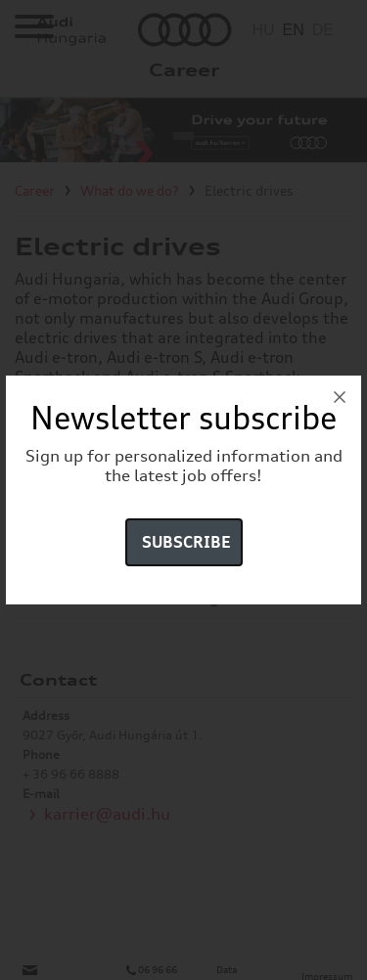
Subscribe (186, 542)
